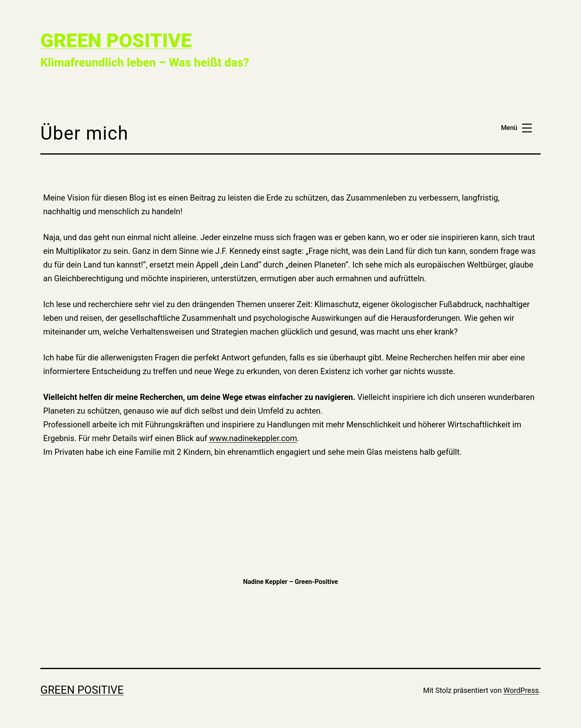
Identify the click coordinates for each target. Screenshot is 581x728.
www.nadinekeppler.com (253, 438)
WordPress (521, 690)
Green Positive (116, 41)
